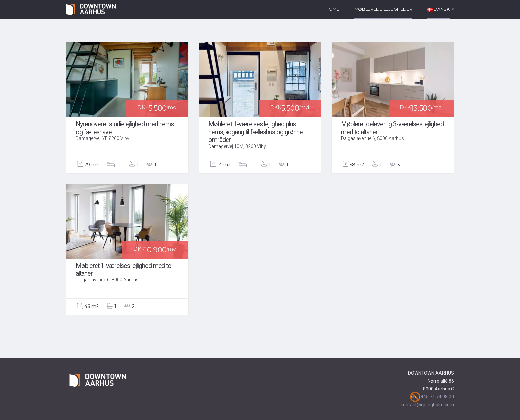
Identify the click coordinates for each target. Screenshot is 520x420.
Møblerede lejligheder (383, 9)
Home (332, 9)
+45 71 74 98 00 (437, 397)
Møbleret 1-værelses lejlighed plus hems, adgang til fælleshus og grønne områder (256, 132)
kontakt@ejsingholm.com (427, 405)
